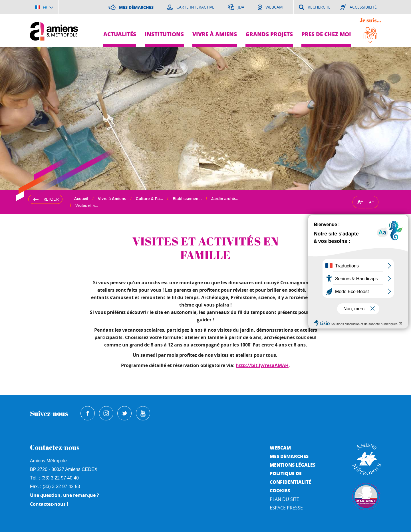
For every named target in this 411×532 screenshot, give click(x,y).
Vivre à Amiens (215, 34)
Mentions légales (293, 465)
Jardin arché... (225, 199)
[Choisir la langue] (44, 7)
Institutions (164, 34)
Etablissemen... (187, 199)
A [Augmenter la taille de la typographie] (359, 202)
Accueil (81, 199)
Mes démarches (289, 456)
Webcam (280, 448)
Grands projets (269, 34)
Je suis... (370, 20)
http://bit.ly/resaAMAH (262, 365)
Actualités (120, 34)
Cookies (280, 490)
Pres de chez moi (326, 34)
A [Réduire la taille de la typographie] (370, 202)
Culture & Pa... (150, 199)
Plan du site (284, 499)
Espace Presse (286, 508)
